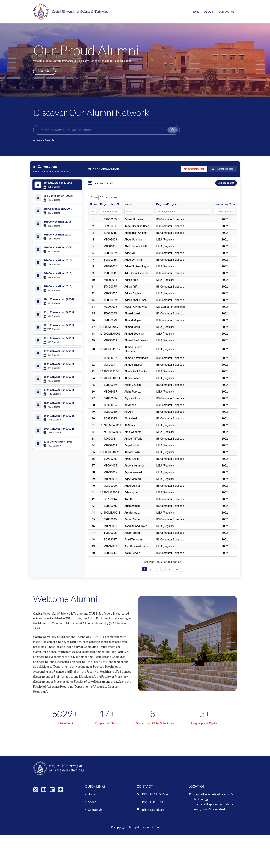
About (209, 12)
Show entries (104, 197)
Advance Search (44, 140)
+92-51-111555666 (155, 794)
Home (196, 12)
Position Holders (223, 169)
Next (178, 569)
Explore (44, 71)
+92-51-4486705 (153, 802)
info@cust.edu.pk (153, 810)
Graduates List (194, 169)
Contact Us (226, 12)
